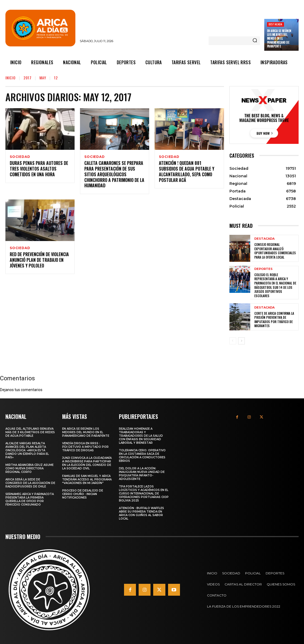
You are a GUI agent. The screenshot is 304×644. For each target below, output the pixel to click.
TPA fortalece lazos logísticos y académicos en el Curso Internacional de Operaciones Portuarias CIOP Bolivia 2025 (144, 493)
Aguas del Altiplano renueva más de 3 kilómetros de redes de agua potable (30, 432)
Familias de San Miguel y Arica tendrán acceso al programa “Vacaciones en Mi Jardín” (87, 479)
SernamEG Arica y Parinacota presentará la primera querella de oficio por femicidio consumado (30, 499)
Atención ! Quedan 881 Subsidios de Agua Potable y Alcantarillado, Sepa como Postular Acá (187, 172)
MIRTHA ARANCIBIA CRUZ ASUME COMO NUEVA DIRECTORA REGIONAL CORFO (29, 468)
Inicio (11, 78)
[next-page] (241, 341)
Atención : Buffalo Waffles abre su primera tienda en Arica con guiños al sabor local (141, 513)
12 (56, 78)
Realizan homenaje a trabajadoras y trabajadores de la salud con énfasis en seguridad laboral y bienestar (141, 435)
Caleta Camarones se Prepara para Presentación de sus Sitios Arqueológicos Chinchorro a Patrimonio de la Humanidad (114, 175)
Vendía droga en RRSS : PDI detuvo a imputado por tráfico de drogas (85, 446)
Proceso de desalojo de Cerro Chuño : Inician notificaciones (83, 494)
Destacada (275, 24)
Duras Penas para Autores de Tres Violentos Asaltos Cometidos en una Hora (39, 170)
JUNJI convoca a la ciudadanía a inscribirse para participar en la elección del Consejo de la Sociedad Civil (87, 463)
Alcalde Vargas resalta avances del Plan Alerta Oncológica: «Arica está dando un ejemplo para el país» (27, 450)
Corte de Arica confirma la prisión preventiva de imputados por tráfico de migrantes (274, 320)
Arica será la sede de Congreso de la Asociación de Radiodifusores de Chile (30, 482)
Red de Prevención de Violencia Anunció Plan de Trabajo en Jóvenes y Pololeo (39, 262)
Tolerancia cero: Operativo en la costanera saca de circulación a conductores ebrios (142, 455)
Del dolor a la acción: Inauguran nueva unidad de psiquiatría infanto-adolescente (142, 473)
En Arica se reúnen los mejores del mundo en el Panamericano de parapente (279, 38)
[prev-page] (233, 341)
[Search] (255, 41)
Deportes (263, 269)
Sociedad (20, 157)
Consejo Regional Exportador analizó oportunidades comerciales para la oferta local (275, 251)
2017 (28, 78)
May (43, 78)
